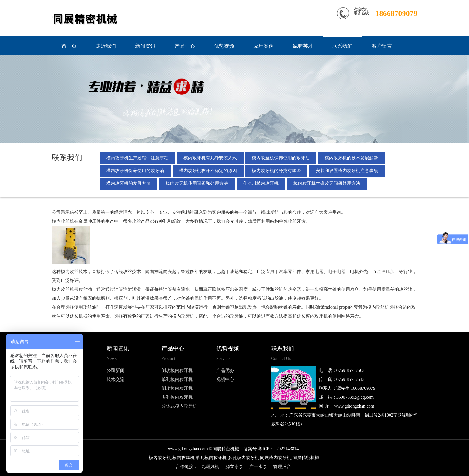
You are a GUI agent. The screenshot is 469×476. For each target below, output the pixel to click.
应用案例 (264, 46)
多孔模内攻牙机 (177, 397)
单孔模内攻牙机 (177, 379)
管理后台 (282, 467)
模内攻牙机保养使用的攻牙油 (135, 171)
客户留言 (382, 46)
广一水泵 (258, 467)
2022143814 (287, 449)
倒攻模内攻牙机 (177, 388)
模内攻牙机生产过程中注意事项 (138, 158)
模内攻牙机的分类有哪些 (277, 171)
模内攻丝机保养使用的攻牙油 (281, 158)
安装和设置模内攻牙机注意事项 (348, 171)
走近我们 (106, 46)
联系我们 (342, 46)
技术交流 (115, 379)
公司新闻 (115, 371)
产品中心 (185, 46)
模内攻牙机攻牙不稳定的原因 (208, 171)
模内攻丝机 (63, 221)
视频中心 (225, 379)
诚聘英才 (303, 46)
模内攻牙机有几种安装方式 (210, 158)
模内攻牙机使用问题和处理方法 (197, 183)
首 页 (69, 46)
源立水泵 (234, 467)
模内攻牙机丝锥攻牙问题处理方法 (328, 183)
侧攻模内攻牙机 (177, 371)
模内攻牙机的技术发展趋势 (352, 158)
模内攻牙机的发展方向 (129, 183)
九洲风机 (210, 467)
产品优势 (225, 371)
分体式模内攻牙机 (179, 406)
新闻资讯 (145, 46)
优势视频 (224, 46)
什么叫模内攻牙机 (261, 183)
